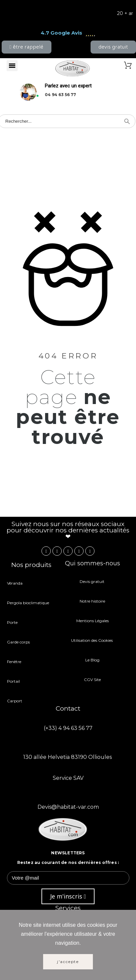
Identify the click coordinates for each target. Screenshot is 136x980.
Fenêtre (14, 662)
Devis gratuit (93, 581)
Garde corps (18, 642)
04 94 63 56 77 (60, 95)
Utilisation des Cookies (92, 640)
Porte (12, 622)
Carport (15, 701)
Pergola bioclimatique (28, 603)
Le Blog (92, 660)
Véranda (15, 583)
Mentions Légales (93, 621)
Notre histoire (92, 601)
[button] (27, 47)
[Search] (127, 121)
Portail (13, 681)
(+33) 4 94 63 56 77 (68, 728)
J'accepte (68, 962)
